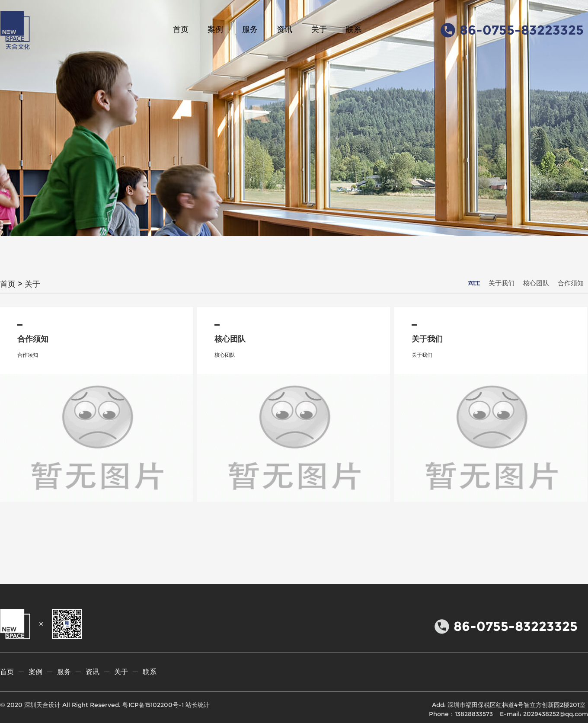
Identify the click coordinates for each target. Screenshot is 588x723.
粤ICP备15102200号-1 (153, 705)
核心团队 (536, 283)
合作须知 (571, 283)
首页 (181, 29)
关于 (319, 29)
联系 (354, 29)
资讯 (284, 29)
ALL (474, 283)
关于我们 (502, 283)
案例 (215, 29)
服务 (250, 29)
